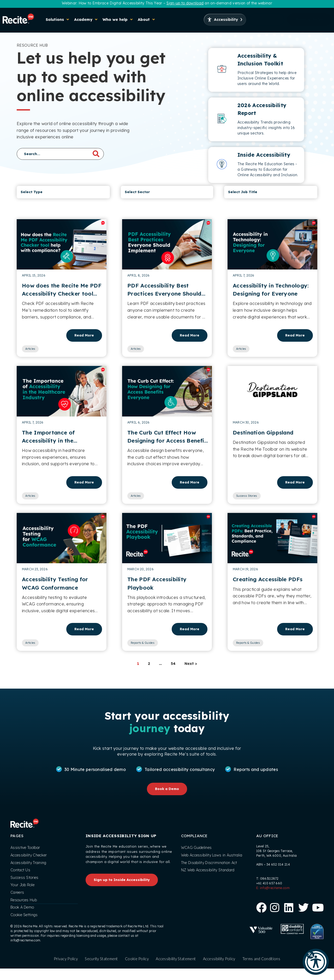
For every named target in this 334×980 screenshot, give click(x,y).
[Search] (54, 154)
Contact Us (21, 873)
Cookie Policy (139, 969)
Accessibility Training (30, 865)
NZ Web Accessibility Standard (210, 873)
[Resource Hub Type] (63, 192)
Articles (30, 349)
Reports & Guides (143, 643)
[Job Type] (271, 192)
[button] (316, 962)
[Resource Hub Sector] (167, 192)
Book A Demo (24, 914)
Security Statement (105, 969)
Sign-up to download (185, 3)
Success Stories (247, 496)
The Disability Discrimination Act (212, 865)
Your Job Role (24, 890)
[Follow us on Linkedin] (288, 907)
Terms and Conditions (257, 969)
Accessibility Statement (176, 969)
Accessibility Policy (217, 969)
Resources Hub (25, 906)
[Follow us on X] (302, 907)
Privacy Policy (71, 969)
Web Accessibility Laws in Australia (214, 856)
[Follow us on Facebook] (260, 907)
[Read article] (62, 245)
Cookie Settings (25, 922)
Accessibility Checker (30, 856)
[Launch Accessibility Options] (225, 20)
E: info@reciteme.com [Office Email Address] (273, 888)
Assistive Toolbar (26, 848)
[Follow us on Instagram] (274, 907)
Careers (18, 898)
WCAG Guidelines (198, 848)
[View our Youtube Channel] (316, 907)
